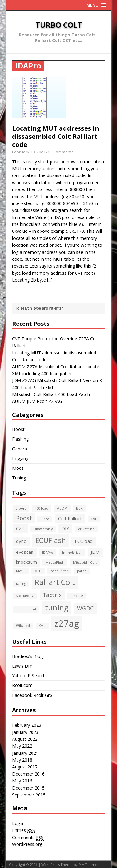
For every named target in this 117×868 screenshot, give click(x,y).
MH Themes (89, 864)
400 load (41, 508)
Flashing (20, 439)
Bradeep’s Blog (27, 656)
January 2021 (25, 753)
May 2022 (22, 746)
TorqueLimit (26, 609)
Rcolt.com (22, 685)
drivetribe (86, 529)
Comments (28, 838)
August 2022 (25, 739)
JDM (95, 552)
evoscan (25, 552)
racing (21, 584)
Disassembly (43, 529)
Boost (18, 429)
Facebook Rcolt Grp (32, 695)
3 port (21, 508)
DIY (65, 528)
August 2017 (25, 767)
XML (42, 626)
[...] (50, 280)
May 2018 (22, 760)
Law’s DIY (22, 666)
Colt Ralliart (70, 518)
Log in (18, 823)
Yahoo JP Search (29, 676)
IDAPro (48, 553)
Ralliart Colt (55, 582)
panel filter (59, 571)
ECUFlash (51, 540)
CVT (94, 519)
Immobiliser (72, 553)
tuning (57, 608)
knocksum (26, 562)
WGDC (85, 608)
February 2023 (27, 725)
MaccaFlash (55, 562)
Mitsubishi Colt (85, 562)
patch (82, 571)
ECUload (84, 541)
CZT (20, 528)
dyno (21, 541)
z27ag (67, 623)
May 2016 (22, 781)
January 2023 (25, 732)
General (20, 449)
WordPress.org (27, 844)
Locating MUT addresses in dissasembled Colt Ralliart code (56, 136)
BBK (79, 508)
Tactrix (52, 595)
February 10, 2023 (29, 152)
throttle (77, 596)
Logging (20, 458)
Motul (21, 571)
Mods (18, 468)
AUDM (62, 508)
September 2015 (29, 795)
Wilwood (23, 626)
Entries (24, 830)
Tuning (19, 478)
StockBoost (25, 596)
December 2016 (28, 774)
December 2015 (28, 788)
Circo (45, 519)
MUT (38, 571)
